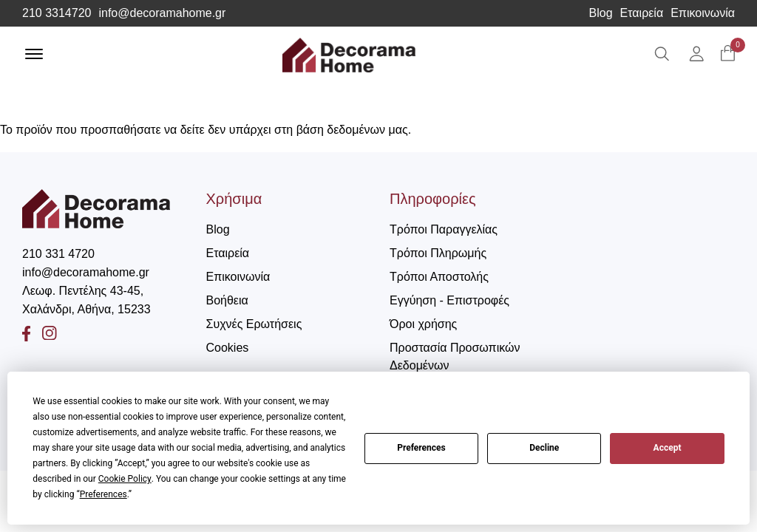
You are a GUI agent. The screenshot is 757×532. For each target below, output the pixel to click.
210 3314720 (57, 13)
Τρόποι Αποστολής (439, 277)
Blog (601, 13)
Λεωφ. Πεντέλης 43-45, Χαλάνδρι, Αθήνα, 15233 (86, 300)
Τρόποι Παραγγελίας (444, 229)
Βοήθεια (227, 300)
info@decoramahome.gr (162, 13)
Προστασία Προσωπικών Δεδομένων (455, 357)
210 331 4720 (58, 254)
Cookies (228, 348)
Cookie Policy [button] (125, 479)
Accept (668, 448)
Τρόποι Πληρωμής (438, 253)
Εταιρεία (642, 13)
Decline (544, 448)
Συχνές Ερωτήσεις (254, 324)
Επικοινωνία (703, 13)
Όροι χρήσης (423, 324)
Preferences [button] (103, 494)
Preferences (421, 448)
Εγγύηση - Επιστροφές (449, 300)
